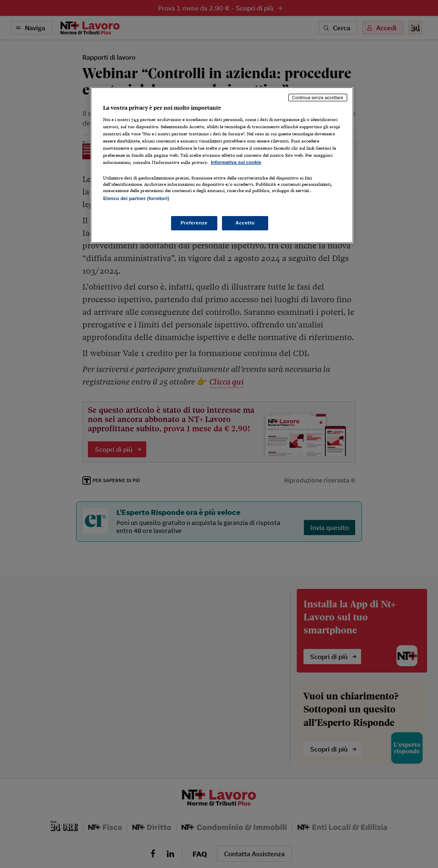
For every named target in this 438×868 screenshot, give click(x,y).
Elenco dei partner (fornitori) (136, 198)
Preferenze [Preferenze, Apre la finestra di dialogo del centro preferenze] (194, 223)
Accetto (245, 223)
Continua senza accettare (318, 98)
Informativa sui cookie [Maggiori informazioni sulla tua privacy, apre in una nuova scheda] (236, 162)
